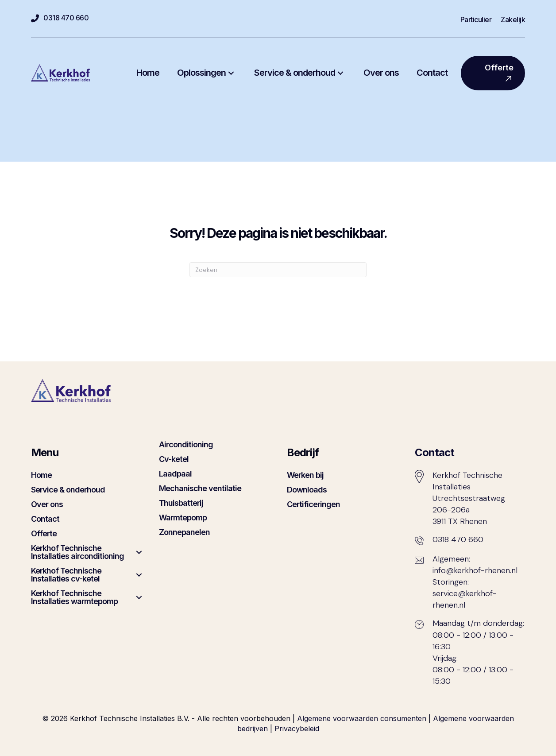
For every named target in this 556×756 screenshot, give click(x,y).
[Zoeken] (278, 270)
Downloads (307, 490)
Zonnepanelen (184, 532)
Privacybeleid (297, 729)
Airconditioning (186, 444)
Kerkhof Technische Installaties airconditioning (77, 552)
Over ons (47, 504)
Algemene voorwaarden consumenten (362, 718)
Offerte (44, 533)
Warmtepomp (183, 518)
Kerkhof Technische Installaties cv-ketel (66, 575)
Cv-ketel (174, 459)
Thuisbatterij (181, 503)
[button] (231, 73)
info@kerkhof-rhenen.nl (475, 570)
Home (41, 475)
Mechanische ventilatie (200, 488)
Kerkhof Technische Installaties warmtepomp (74, 597)
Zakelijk (513, 20)
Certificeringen (313, 504)
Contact (45, 519)
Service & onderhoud (68, 490)
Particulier (476, 20)
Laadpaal (175, 474)
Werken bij (305, 475)
